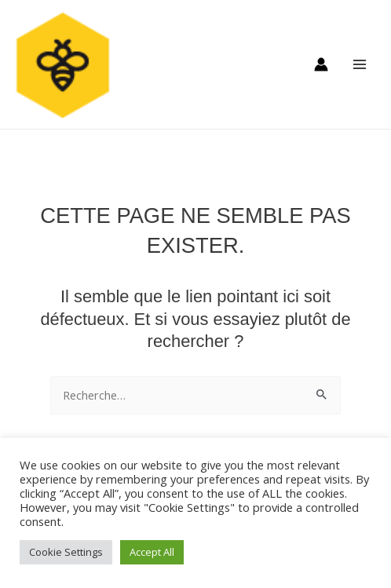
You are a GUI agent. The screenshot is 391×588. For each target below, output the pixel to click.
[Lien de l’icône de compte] (321, 64)
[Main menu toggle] (360, 64)
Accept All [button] (152, 552)
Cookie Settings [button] (66, 552)
